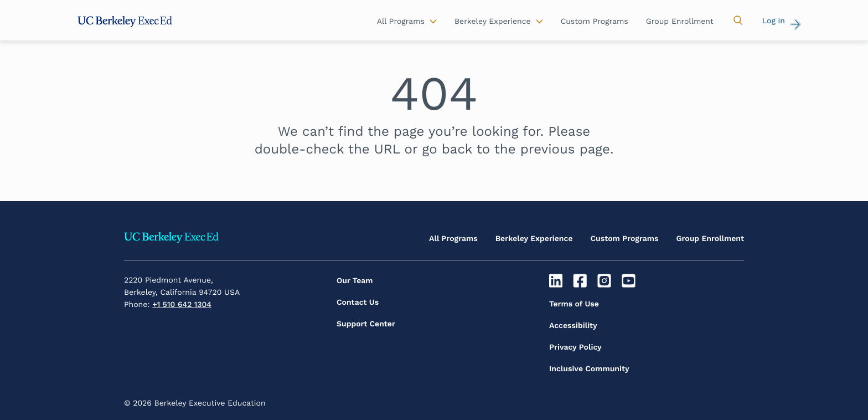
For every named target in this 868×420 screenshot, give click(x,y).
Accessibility (573, 326)
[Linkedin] (557, 281)
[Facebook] (582, 281)
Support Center (366, 324)
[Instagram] (606, 281)
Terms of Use (574, 304)
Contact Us (358, 303)
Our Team (355, 281)
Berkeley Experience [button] (493, 22)
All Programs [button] (401, 22)
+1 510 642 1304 (182, 305)
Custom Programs (625, 239)
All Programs (453, 239)
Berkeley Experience (534, 239)
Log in (774, 21)
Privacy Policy (575, 347)
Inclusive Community (589, 369)
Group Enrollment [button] (680, 22)
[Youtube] (630, 281)
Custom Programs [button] (595, 22)
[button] (738, 21)
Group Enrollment (710, 239)
